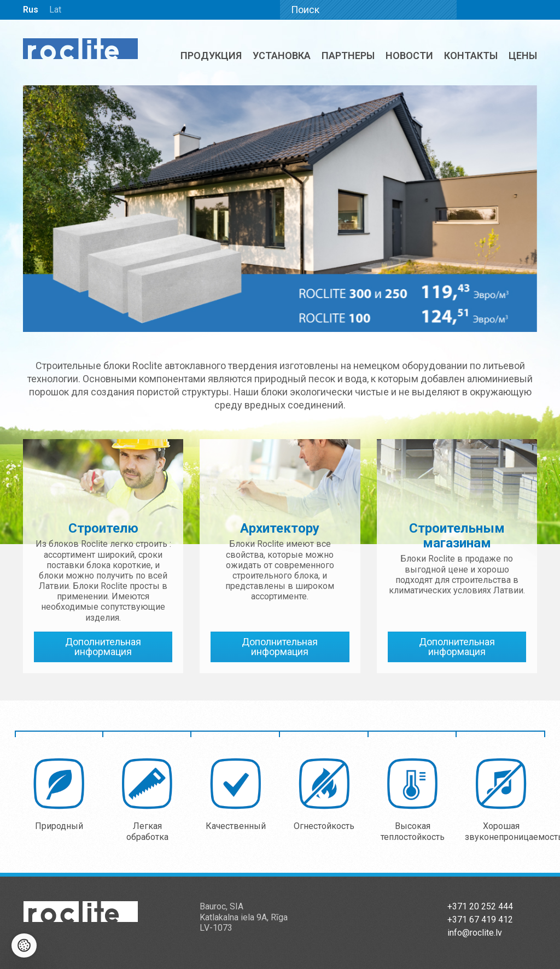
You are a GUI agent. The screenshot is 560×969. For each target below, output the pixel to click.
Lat (55, 10)
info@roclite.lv (475, 933)
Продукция (211, 56)
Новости (409, 56)
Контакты (471, 56)
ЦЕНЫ (523, 56)
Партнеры (348, 56)
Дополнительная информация (103, 647)
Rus (31, 10)
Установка (282, 56)
